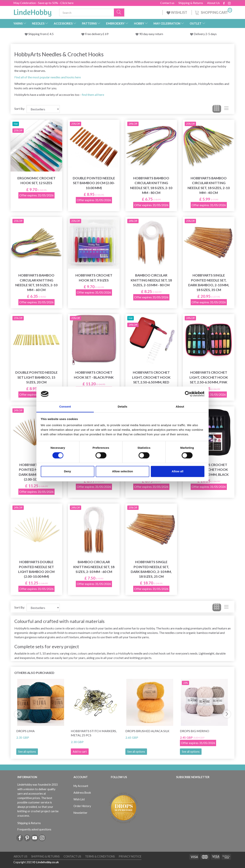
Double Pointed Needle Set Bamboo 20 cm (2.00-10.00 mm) (94, 183)
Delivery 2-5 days (205, 34)
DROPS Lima (25, 731)
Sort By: (20, 109)
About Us (213, 3)
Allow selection (122, 471)
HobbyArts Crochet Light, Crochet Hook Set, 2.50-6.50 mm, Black (209, 470)
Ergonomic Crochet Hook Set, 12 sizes (36, 180)
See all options (27, 752)
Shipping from (38, 34)
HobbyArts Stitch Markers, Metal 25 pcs (94, 733)
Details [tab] (122, 407)
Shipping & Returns (191, 3)
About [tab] (180, 407)
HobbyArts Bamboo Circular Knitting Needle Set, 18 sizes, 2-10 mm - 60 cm (36, 282)
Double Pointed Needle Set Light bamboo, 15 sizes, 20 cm (36, 377)
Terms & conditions (100, 856)
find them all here (93, 95)
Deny (67, 471)
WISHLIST (177, 12)
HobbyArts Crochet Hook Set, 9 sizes (94, 278)
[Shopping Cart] (213, 12)
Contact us (167, 3)
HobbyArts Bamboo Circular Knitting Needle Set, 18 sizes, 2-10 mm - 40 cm (209, 185)
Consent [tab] (65, 407)
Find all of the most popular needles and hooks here (48, 77)
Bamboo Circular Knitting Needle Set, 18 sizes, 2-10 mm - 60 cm (94, 567)
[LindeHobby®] (33, 12)
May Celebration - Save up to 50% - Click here (43, 3)
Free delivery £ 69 (97, 34)
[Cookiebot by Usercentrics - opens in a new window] (188, 394)
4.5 (51, 34)
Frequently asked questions (34, 829)
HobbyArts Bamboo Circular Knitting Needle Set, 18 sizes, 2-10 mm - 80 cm (151, 185)
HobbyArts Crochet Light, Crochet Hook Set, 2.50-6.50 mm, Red (151, 377)
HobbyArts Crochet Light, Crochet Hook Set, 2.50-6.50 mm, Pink (209, 377)
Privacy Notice (130, 856)
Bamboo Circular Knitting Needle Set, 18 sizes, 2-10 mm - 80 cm (151, 280)
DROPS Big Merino (195, 731)
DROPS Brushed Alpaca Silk (147, 731)
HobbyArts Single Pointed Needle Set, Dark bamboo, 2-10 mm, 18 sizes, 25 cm (151, 569)
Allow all (178, 471)
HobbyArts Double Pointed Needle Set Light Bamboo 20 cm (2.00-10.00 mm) (36, 569)
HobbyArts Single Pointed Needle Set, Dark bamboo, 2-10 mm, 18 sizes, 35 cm (209, 282)
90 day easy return (151, 34)
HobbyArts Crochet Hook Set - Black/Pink (94, 375)
